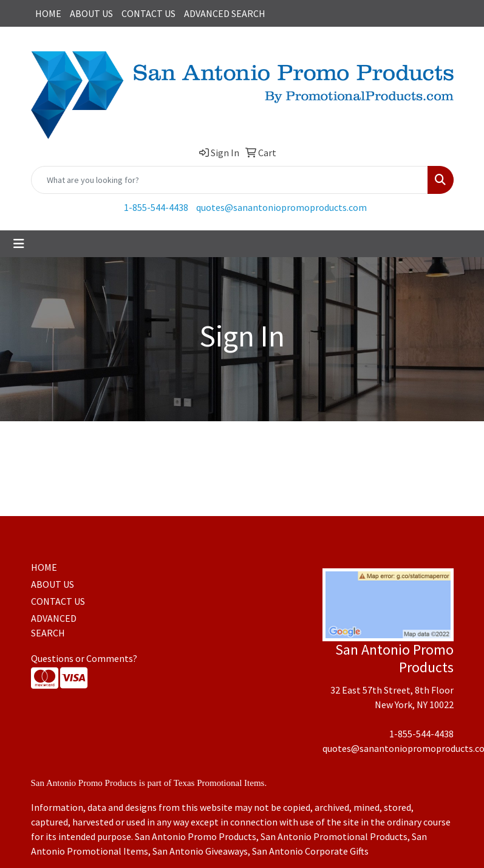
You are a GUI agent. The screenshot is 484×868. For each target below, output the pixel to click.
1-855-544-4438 (156, 207)
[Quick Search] (230, 180)
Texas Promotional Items (219, 783)
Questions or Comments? (84, 658)
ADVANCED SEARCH (225, 13)
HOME (48, 13)
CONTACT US (148, 13)
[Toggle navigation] (19, 244)
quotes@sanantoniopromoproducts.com (281, 207)
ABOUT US (91, 13)
